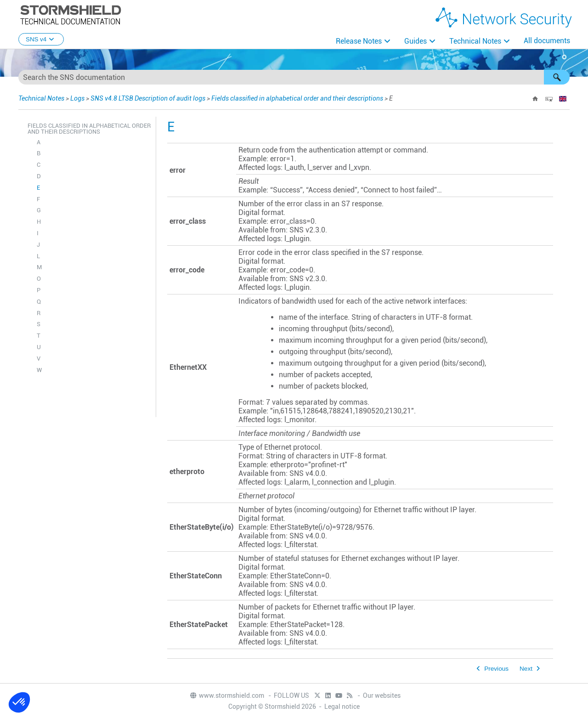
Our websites (382, 695)
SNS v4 (41, 39)
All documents (547, 41)
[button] (557, 77)
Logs (77, 98)
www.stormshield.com (227, 695)
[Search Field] (294, 77)
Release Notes (359, 41)
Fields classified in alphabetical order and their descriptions (297, 98)
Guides (416, 41)
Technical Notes (475, 41)
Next (526, 669)
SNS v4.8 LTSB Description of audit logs (148, 98)
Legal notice (342, 707)
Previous (496, 669)
